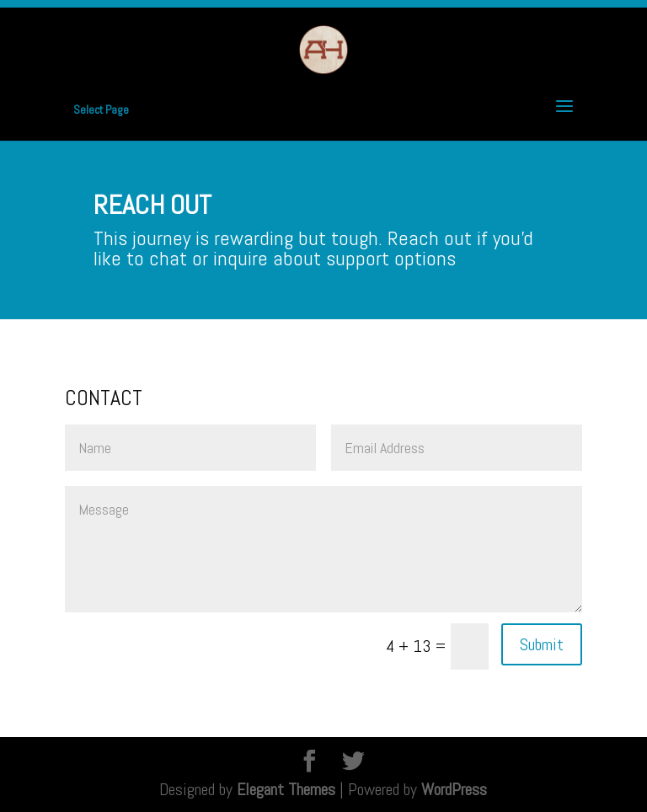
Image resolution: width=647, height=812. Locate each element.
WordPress (454, 789)
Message (323, 549)
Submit (542, 644)
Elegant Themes (286, 789)
